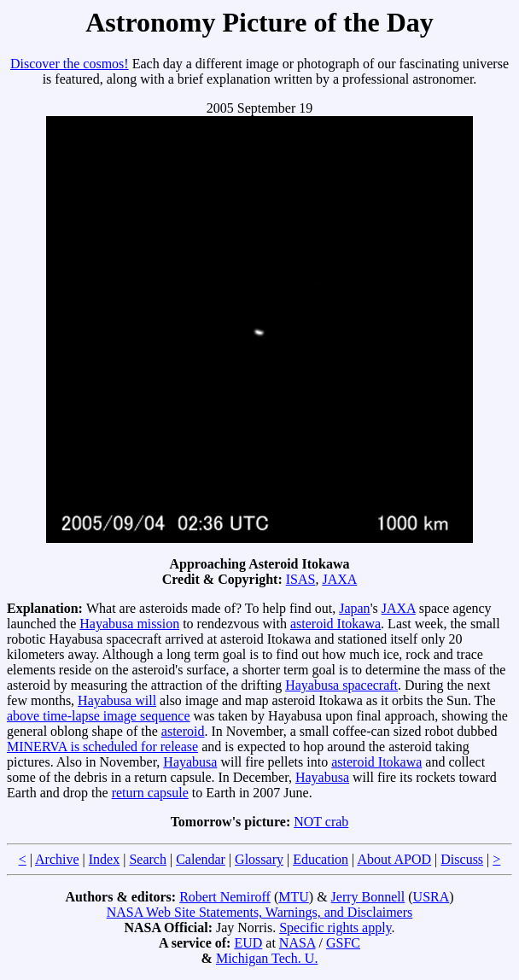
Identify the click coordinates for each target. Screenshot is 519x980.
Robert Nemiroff (225, 897)
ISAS (301, 579)
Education (321, 859)
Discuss (462, 859)
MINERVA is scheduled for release (102, 747)
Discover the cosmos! (70, 64)
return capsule (150, 793)
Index (104, 859)
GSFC (343, 943)
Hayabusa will (117, 700)
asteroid (183, 731)
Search (148, 859)
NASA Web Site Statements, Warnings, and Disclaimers (260, 912)
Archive (57, 859)
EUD (248, 943)
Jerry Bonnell (368, 897)
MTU (294, 897)
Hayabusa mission (129, 624)
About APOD (394, 859)
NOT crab (321, 822)
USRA (432, 897)
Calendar (201, 859)
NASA (297, 943)
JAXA (339, 579)
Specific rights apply (335, 927)
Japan (354, 608)
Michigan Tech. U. (267, 958)
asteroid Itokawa (335, 624)
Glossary (259, 859)
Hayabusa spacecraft (341, 685)
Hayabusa (190, 762)
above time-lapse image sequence (99, 716)
